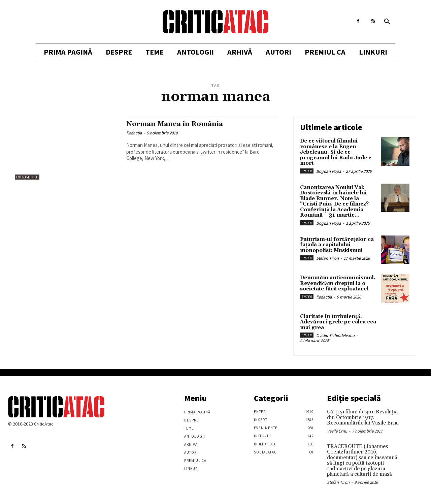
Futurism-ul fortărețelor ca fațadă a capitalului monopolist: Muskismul (337, 245)
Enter (307, 171)
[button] (387, 22)
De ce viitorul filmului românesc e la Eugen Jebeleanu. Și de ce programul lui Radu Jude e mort (336, 152)
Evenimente (27, 177)
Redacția (134, 133)
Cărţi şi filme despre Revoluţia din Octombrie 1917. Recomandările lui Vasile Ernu (363, 417)
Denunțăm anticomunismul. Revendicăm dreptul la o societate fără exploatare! (338, 283)
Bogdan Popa (329, 171)
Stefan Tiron (327, 258)
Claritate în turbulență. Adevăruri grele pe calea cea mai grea (338, 322)
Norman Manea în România (177, 124)
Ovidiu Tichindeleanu (335, 335)
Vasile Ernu (337, 431)
